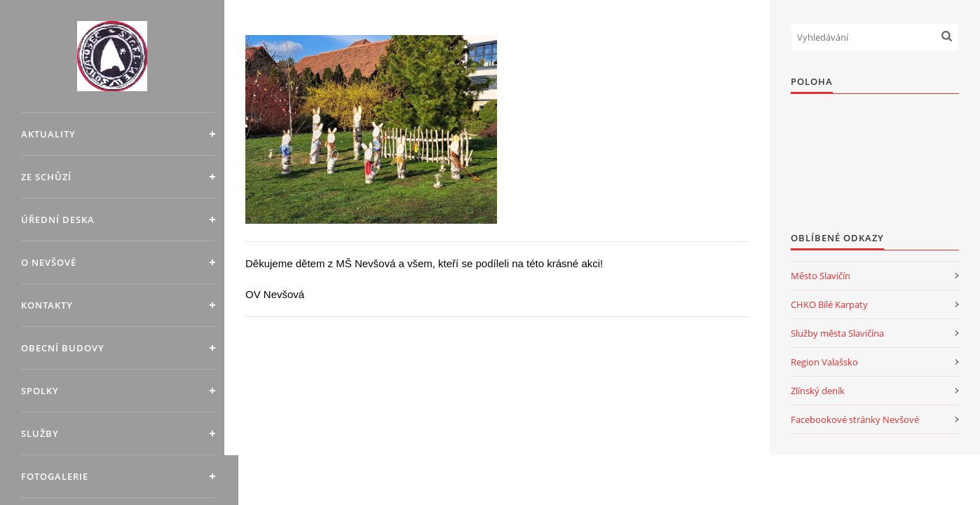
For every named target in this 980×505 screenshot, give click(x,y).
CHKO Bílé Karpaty (829, 304)
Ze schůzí (46, 177)
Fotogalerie (55, 476)
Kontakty (47, 305)
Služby (40, 433)
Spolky (40, 391)
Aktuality (48, 134)
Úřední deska (58, 220)
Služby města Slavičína (837, 333)
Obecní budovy (63, 348)
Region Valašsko (824, 362)
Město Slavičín (821, 276)
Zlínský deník (818, 391)
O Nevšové (49, 262)
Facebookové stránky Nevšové (855, 419)
